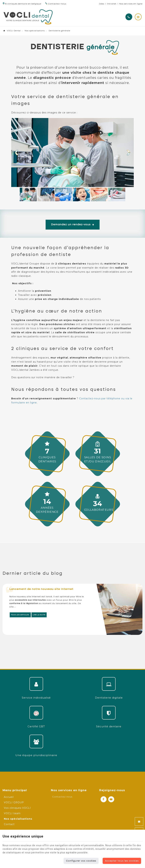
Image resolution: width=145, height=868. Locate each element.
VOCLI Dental (12, 31)
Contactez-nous (56, 4)
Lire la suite (39, 615)
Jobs (102, 4)
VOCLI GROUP (14, 802)
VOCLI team (12, 813)
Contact (9, 824)
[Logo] (28, 17)
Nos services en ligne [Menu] (69, 790)
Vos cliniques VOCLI (17, 808)
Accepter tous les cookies (122, 861)
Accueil (9, 797)
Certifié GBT (36, 726)
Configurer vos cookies (81, 861)
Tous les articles (20, 615)
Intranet (112, 4)
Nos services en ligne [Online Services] (131, 4)
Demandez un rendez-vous (73, 225)
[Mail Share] (139, 822)
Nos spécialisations (35, 31)
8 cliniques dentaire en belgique (22, 4)
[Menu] (138, 17)
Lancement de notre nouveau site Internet (41, 589)
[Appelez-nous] (129, 17)
